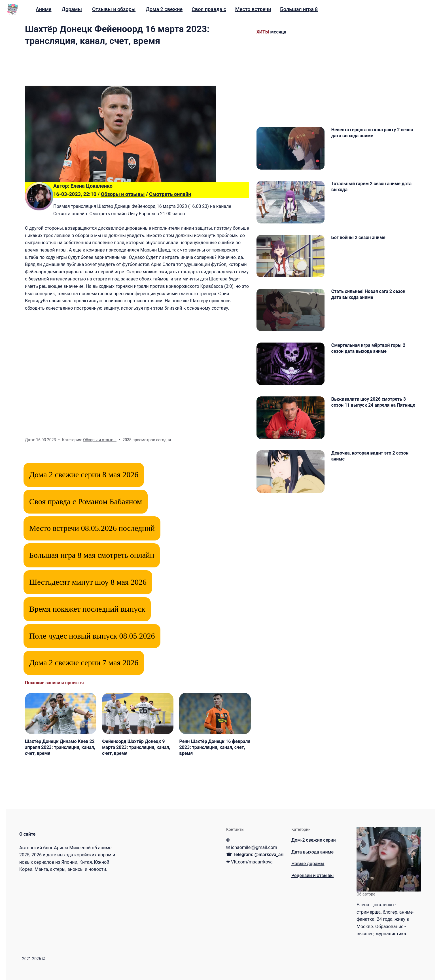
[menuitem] (44, 9)
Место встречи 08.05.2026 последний (92, 528)
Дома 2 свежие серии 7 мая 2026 (84, 663)
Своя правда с (209, 9)
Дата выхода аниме (312, 852)
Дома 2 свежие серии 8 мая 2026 (84, 475)
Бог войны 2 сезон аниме (358, 237)
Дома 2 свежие (164, 9)
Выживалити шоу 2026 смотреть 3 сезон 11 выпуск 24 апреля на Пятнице (373, 402)
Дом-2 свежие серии (314, 840)
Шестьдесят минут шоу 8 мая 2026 (88, 582)
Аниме (44, 9)
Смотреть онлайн (170, 194)
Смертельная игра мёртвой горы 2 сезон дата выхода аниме (368, 348)
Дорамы (72, 9)
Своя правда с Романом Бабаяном (86, 501)
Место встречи (253, 9)
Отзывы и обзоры (114, 9)
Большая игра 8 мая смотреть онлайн (92, 555)
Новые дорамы (308, 864)
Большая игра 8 (299, 9)
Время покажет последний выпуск (87, 609)
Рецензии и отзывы (312, 876)
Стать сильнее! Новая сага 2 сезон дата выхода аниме (368, 294)
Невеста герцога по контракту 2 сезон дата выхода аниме (372, 133)
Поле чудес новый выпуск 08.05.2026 (92, 636)
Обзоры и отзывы (123, 194)
